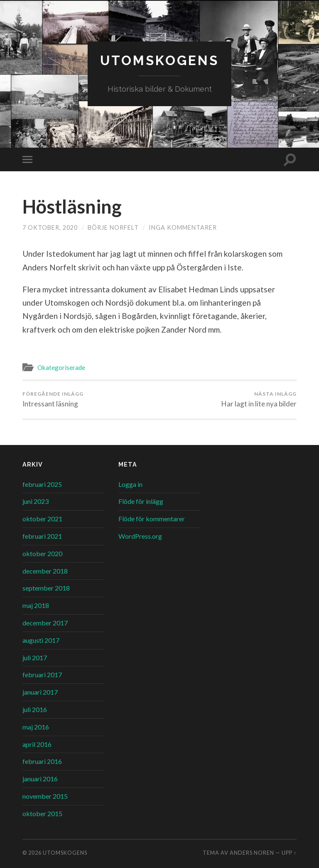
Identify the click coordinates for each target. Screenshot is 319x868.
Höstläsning (72, 207)
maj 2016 (36, 727)
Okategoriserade (61, 367)
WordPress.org (140, 536)
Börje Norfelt (113, 227)
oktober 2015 (42, 813)
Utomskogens (159, 60)
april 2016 (37, 744)
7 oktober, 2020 (50, 227)
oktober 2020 (42, 553)
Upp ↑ (289, 853)
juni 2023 (36, 501)
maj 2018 (36, 605)
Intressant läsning (53, 399)
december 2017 (45, 623)
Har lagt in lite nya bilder (259, 399)
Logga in (130, 484)
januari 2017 (40, 692)
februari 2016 (42, 761)
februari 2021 (42, 536)
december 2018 (45, 571)
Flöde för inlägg (141, 501)
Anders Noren (252, 853)
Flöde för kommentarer (152, 519)
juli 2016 (35, 709)
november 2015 (45, 796)
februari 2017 (42, 675)
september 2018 (46, 588)
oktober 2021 (42, 519)
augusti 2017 (41, 640)
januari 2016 (40, 779)
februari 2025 (42, 484)
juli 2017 (35, 658)
